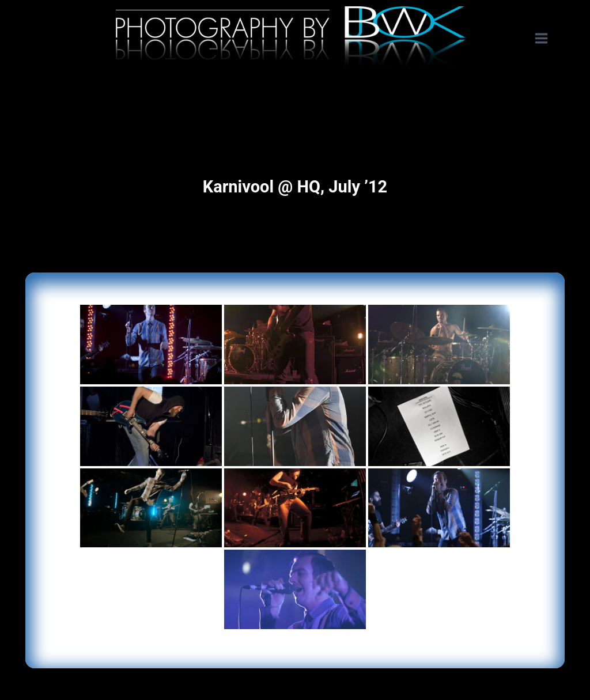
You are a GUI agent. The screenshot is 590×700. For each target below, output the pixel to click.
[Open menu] (547, 39)
